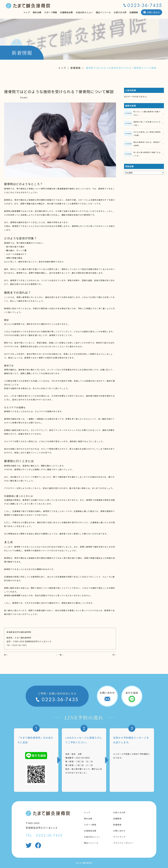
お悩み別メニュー (84, 12)
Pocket (24, 97)
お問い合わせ (153, 12)
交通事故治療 (66, 12)
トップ (27, 12)
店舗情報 (134, 12)
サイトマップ (119, 837)
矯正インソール (103, 12)
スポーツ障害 (51, 12)
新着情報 (75, 68)
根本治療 (37, 12)
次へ (114, 655)
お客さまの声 (120, 12)
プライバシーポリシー (123, 843)
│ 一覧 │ (60, 655)
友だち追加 (132, 693)
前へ (6, 655)
